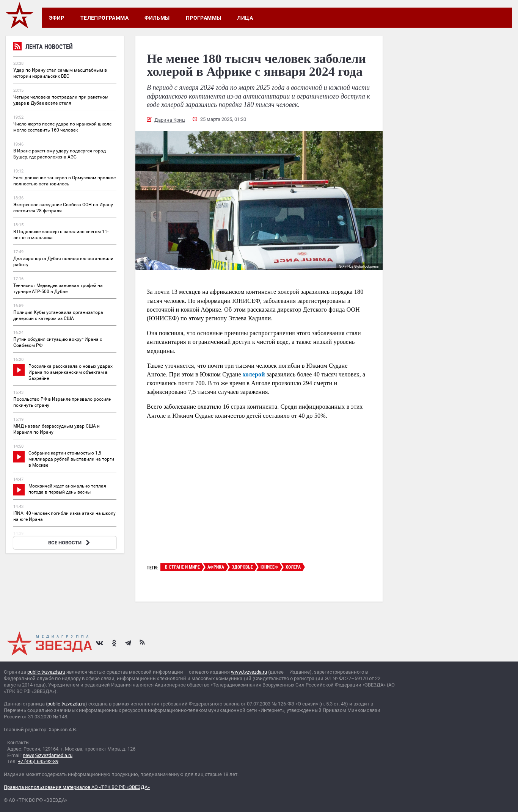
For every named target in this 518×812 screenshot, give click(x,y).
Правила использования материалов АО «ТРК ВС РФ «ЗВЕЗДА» (77, 787)
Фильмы (157, 18)
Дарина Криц (170, 120)
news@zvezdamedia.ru (48, 755)
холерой (254, 374)
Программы (204, 18)
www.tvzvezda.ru (249, 672)
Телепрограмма (104, 18)
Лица (245, 18)
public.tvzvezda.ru (46, 672)
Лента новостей (43, 48)
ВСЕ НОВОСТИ (70, 543)
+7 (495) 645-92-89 (38, 761)
